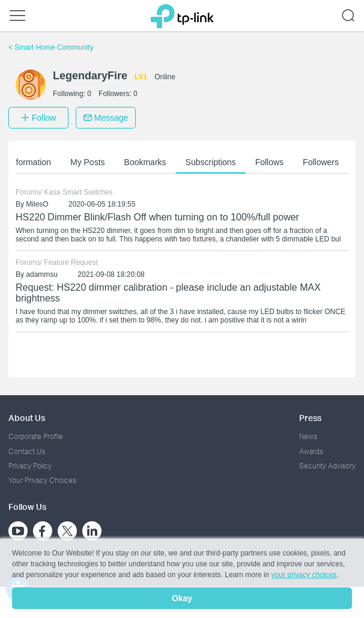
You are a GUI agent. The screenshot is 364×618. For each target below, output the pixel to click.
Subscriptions (211, 162)
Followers (321, 162)
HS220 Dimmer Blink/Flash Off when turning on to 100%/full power (157, 217)
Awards (311, 451)
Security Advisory (327, 466)
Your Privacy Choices (42, 480)
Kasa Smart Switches (78, 192)
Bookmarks (145, 162)
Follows (269, 162)
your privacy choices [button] (304, 575)
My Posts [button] (88, 162)
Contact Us (27, 451)
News (308, 436)
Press (310, 418)
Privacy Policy (30, 466)
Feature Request (71, 262)
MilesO (37, 204)
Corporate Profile (36, 436)
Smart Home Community (51, 47)
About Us (27, 418)
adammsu (42, 274)
